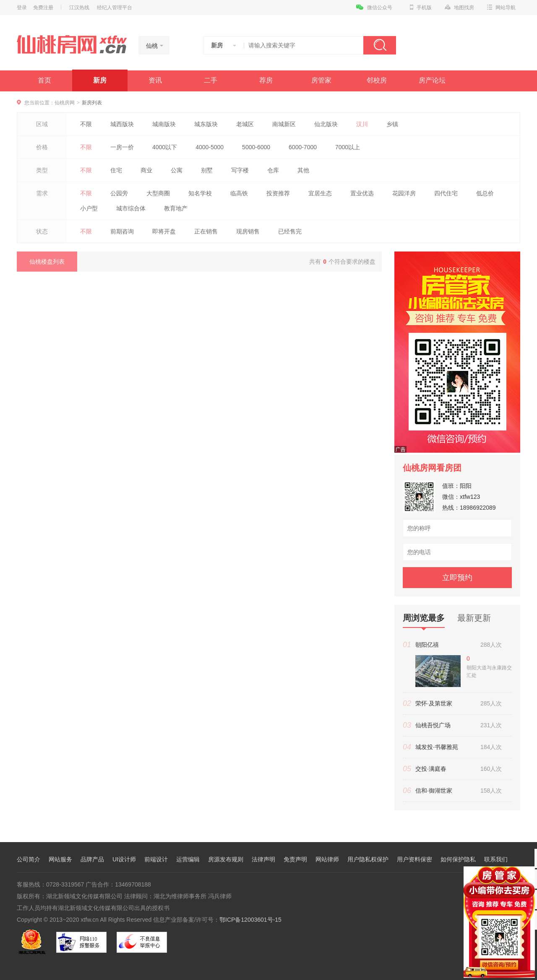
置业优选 (362, 193)
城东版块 (206, 124)
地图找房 (459, 8)
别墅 (207, 170)
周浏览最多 (424, 621)
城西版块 (122, 124)
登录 (22, 8)
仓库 (273, 170)
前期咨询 (122, 231)
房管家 (321, 80)
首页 (44, 80)
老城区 (245, 124)
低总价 (485, 193)
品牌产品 (92, 859)
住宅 (116, 170)
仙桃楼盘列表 (47, 262)
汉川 (362, 124)
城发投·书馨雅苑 (437, 747)
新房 (100, 80)
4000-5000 (210, 147)
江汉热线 (79, 8)
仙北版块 (326, 124)
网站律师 (327, 859)
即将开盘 (164, 231)
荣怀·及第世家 (434, 703)
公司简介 (29, 859)
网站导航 (501, 8)
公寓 (177, 170)
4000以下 (165, 147)
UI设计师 (124, 859)
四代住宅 (446, 193)
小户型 (89, 208)
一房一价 (122, 147)
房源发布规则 (226, 859)
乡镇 (392, 124)
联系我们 (496, 859)
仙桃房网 (65, 103)
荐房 (266, 80)
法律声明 (263, 859)
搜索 (380, 45)
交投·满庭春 (431, 769)
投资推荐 (278, 193)
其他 (303, 170)
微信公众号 (374, 8)
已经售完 (290, 231)
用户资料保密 (414, 859)
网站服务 (60, 859)
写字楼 (240, 170)
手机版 (421, 8)
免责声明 (295, 859)
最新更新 (474, 618)
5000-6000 (256, 147)
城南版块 (164, 124)
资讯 (155, 80)
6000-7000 (303, 147)
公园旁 (119, 193)
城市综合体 (131, 208)
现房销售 (248, 231)
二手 (211, 80)
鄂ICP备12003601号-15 (250, 920)
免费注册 (43, 8)
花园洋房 (404, 193)
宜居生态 (320, 193)
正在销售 (206, 231)
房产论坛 (432, 80)
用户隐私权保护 (368, 859)
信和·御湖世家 (434, 791)
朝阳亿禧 (427, 645)
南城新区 (284, 124)
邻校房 (377, 80)
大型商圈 (158, 193)
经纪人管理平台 (115, 8)
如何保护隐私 (458, 859)
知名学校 (200, 193)
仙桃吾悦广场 (433, 725)
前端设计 (156, 859)
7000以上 (348, 147)
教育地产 (176, 208)
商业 (146, 170)
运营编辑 (188, 859)
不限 (86, 124)
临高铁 (239, 193)
